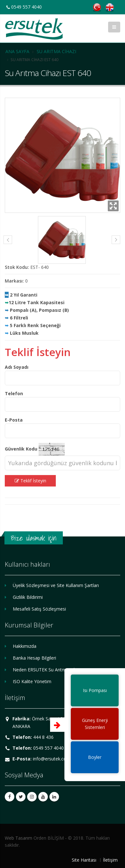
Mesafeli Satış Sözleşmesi (39, 609)
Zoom (113, 206)
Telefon (14, 393)
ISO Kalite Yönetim (32, 681)
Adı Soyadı (17, 367)
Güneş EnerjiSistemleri (95, 724)
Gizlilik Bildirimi (28, 597)
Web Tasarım (18, 838)
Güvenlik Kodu (21, 449)
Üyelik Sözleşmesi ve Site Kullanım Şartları (56, 585)
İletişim (110, 860)
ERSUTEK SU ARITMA (34, 29)
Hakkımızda (25, 646)
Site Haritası (84, 860)
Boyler (95, 757)
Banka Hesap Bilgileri (34, 658)
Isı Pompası (95, 690)
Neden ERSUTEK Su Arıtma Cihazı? (48, 670)
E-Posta (14, 420)
